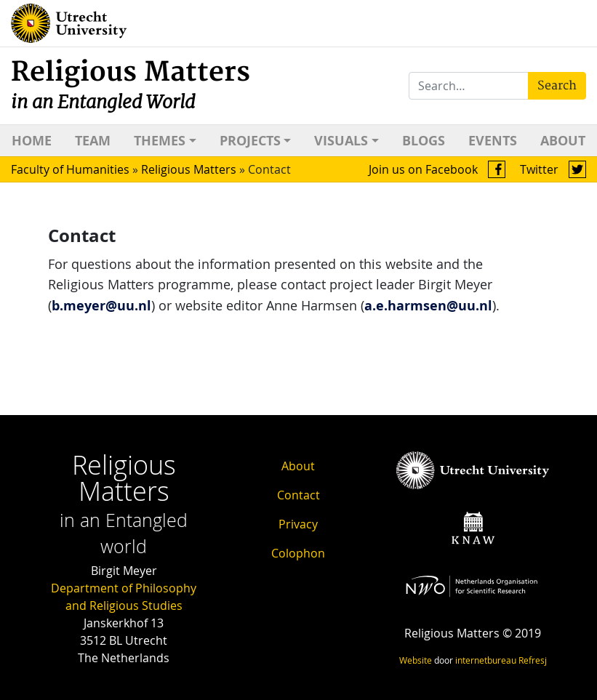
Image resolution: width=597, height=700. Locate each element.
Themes (160, 141)
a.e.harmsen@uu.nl (428, 306)
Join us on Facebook (437, 169)
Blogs (424, 141)
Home (32, 141)
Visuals (341, 141)
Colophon (298, 553)
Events (493, 141)
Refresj (533, 660)
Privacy (298, 524)
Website (416, 660)
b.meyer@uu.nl (101, 306)
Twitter (553, 169)
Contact (298, 495)
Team (93, 141)
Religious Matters (131, 85)
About (563, 141)
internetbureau (486, 660)
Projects (250, 141)
